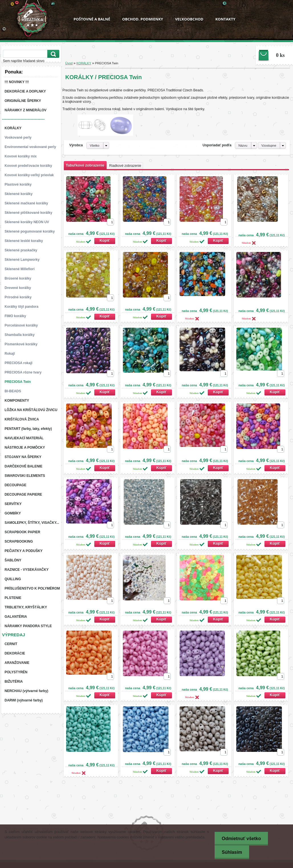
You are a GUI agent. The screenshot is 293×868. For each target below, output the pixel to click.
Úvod (69, 63)
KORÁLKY (84, 63)
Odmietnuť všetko (241, 839)
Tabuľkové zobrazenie (85, 165)
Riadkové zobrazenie (125, 166)
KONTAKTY (225, 19)
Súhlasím (232, 852)
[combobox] (246, 145)
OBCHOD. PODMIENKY (143, 19)
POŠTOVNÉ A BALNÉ (92, 19)
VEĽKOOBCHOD (189, 19)
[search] (52, 54)
